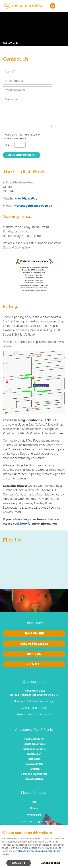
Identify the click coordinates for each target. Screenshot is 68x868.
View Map (34, 664)
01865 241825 (28, 198)
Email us (34, 654)
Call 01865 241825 (34, 644)
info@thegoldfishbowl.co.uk (32, 206)
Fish (34, 802)
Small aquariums (34, 739)
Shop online (34, 633)
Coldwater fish (34, 764)
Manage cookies (50, 863)
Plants (34, 808)
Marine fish (34, 759)
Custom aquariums (34, 749)
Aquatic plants (34, 779)
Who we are (34, 815)
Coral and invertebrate (34, 774)
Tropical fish (34, 754)
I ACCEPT (19, 863)
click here (20, 524)
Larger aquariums (34, 744)
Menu (62, 6)
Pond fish (34, 769)
